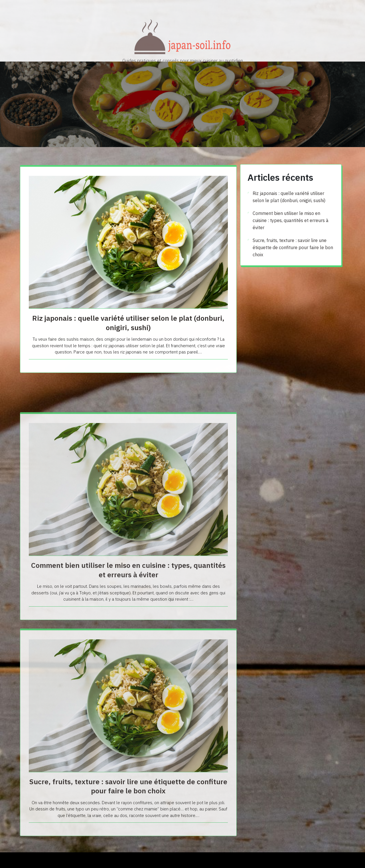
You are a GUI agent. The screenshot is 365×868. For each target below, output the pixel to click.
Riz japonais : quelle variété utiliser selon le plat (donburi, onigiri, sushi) (128, 342)
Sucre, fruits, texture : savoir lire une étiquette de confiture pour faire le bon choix (293, 247)
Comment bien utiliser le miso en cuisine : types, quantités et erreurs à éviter (128, 654)
